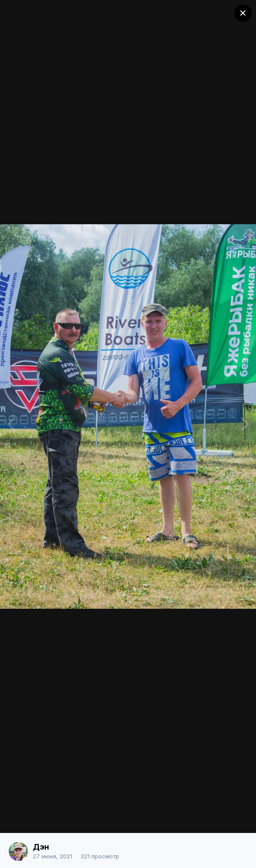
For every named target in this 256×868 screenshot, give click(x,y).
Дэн (41, 847)
